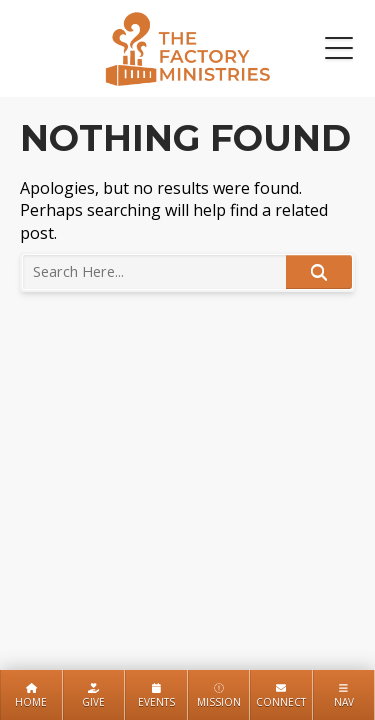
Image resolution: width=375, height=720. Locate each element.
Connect (281, 696)
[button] (339, 49)
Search (319, 272)
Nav (344, 696)
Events (156, 696)
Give (93, 696)
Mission (219, 696)
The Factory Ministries (187, 48)
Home (31, 696)
